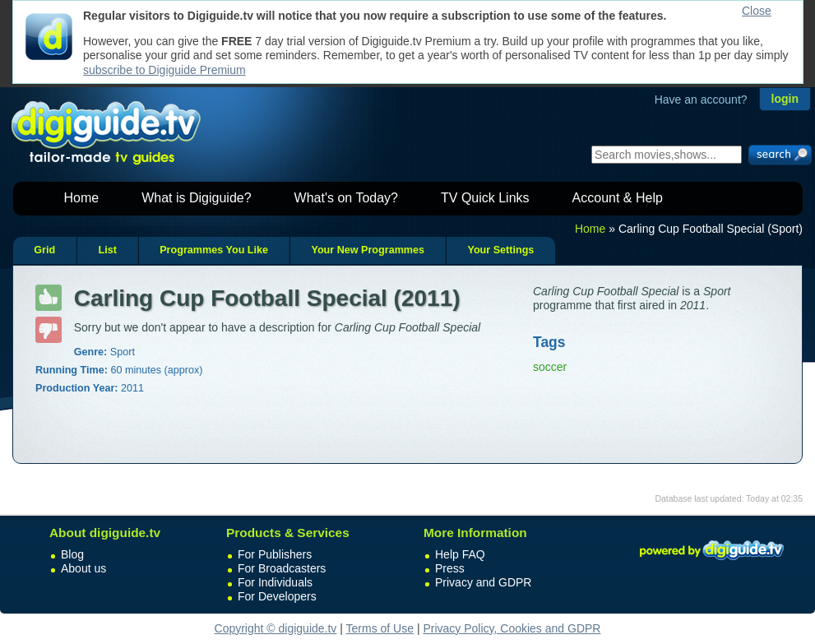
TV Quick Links (485, 198)
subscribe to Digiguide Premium (164, 70)
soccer (550, 367)
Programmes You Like (214, 250)
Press (450, 568)
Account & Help (618, 198)
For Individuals (275, 582)
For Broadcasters (282, 568)
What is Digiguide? (196, 198)
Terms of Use (380, 628)
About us (83, 568)
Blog (72, 554)
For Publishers (275, 554)
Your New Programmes (368, 250)
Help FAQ (460, 554)
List (107, 250)
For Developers (277, 596)
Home (82, 198)
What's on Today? (346, 198)
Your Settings (500, 250)
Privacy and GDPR (483, 582)
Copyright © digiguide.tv (276, 628)
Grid (44, 250)
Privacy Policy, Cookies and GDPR (512, 628)
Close (757, 11)
